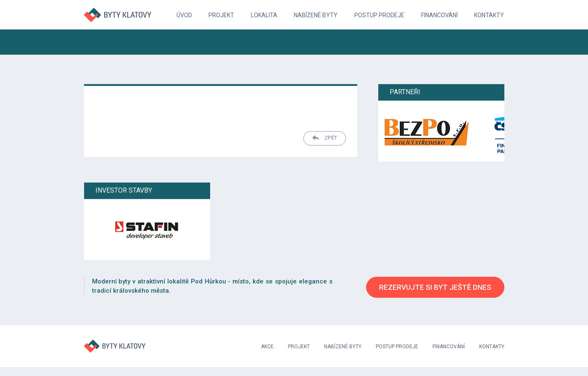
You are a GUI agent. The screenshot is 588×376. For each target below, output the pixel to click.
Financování (439, 15)
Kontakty (489, 15)
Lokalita (264, 15)
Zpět (325, 138)
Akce (267, 347)
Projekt (221, 15)
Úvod (184, 15)
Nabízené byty (316, 15)
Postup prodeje (379, 15)
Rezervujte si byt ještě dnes (435, 287)
